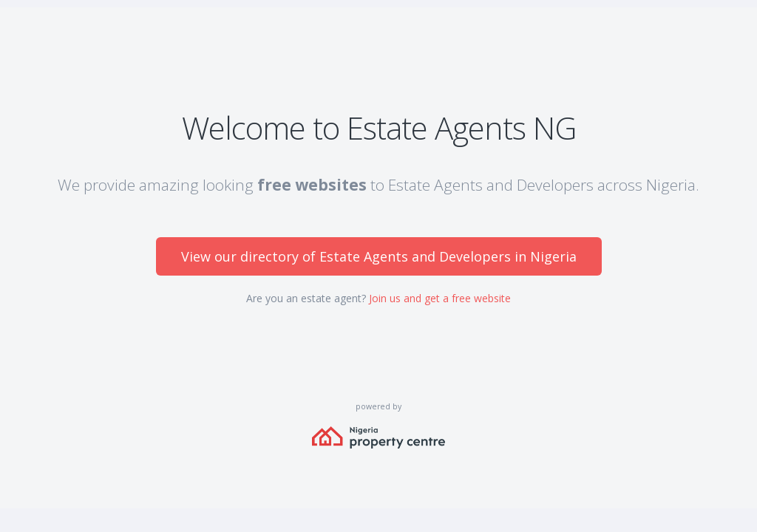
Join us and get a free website (440, 298)
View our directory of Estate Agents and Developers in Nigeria (379, 256)
